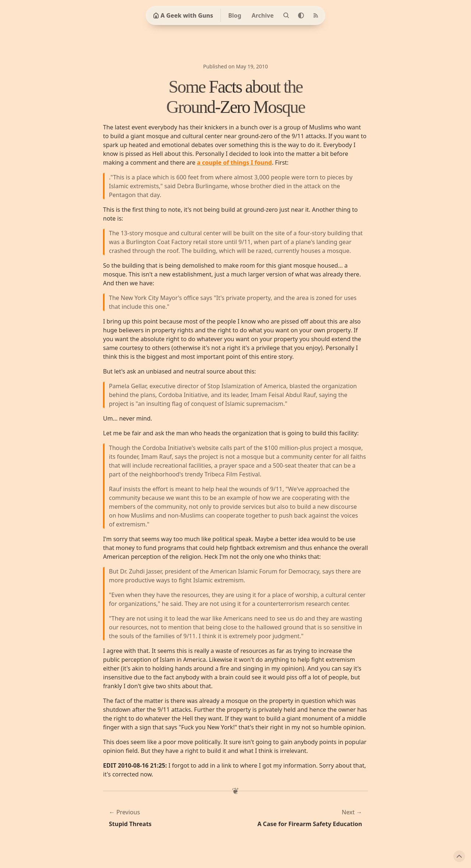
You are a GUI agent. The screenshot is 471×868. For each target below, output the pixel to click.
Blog (235, 15)
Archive (263, 15)
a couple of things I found (234, 162)
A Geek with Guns (183, 15)
